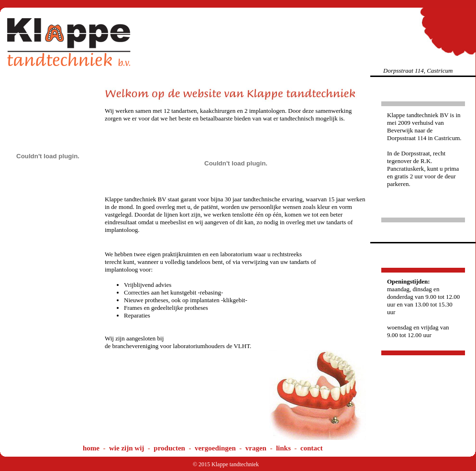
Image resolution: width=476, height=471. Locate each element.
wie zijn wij (127, 448)
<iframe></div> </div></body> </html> (100, 321)
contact (312, 448)
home (91, 448)
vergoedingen (215, 448)
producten (169, 448)
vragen (256, 448)
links (283, 448)
